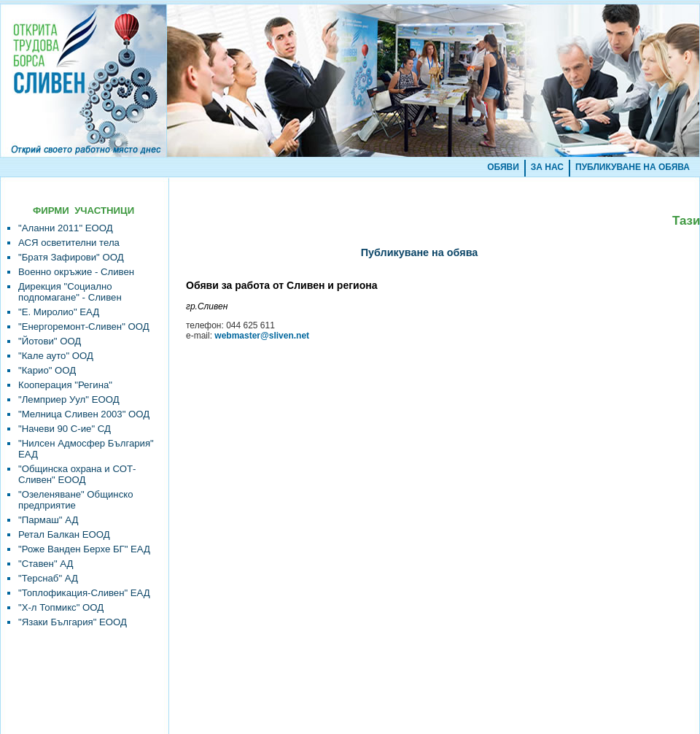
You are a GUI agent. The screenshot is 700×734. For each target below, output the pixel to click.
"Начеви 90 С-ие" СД (65, 429)
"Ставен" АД (46, 564)
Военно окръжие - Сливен (76, 272)
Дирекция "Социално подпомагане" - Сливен (70, 292)
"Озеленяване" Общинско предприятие (76, 500)
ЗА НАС (547, 167)
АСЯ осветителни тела (69, 243)
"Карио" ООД (47, 370)
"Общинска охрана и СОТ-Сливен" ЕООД (77, 474)
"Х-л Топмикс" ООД (61, 607)
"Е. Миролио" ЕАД (59, 312)
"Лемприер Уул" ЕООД (69, 399)
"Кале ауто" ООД (56, 356)
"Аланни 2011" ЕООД (66, 228)
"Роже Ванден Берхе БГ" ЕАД (84, 549)
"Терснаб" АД (48, 578)
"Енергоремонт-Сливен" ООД (84, 327)
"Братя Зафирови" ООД (71, 257)
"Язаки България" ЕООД (73, 622)
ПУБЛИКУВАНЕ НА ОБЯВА (633, 167)
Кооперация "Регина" (65, 385)
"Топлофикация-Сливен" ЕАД (84, 593)
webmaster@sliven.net (262, 336)
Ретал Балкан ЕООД (64, 534)
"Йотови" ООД (50, 341)
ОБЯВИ (503, 167)
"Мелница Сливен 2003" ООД (84, 414)
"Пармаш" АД (48, 520)
